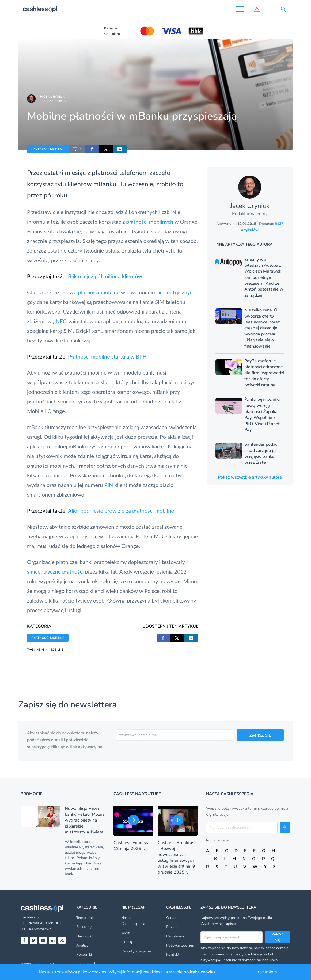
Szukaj (127, 942)
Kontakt (173, 954)
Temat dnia (85, 918)
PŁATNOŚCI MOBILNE (48, 149)
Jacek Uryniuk (52, 97)
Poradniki (84, 954)
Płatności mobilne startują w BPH (107, 356)
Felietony (84, 927)
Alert (125, 933)
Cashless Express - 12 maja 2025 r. (132, 846)
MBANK (42, 650)
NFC (61, 321)
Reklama (173, 927)
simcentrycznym (175, 292)
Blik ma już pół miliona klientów (105, 276)
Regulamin (175, 936)
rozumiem (267, 972)
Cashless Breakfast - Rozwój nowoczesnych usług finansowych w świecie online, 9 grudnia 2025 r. (177, 857)
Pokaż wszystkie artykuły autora (250, 477)
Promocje (31, 794)
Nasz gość (85, 936)
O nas (171, 918)
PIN (109, 485)
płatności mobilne (99, 292)
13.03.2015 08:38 (53, 101)
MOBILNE (56, 650)
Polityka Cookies (180, 945)
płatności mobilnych (150, 222)
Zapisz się (278, 937)
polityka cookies (200, 972)
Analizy (82, 945)
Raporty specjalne (136, 951)
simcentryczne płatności (55, 571)
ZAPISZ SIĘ (260, 735)
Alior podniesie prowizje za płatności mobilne (121, 510)
